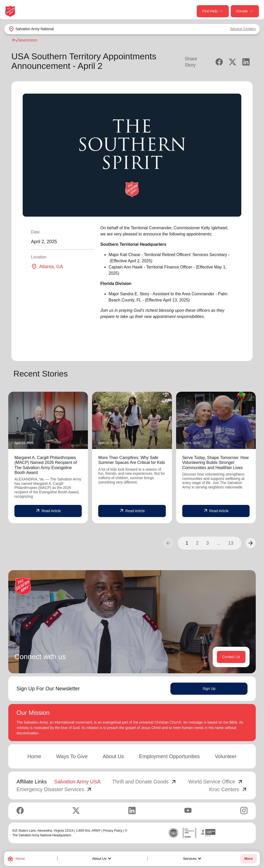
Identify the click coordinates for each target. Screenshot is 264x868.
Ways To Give (72, 756)
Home (34, 756)
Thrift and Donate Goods (145, 782)
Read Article (48, 511)
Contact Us (231, 657)
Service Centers (243, 29)
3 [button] (208, 543)
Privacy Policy (113, 831)
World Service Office (216, 782)
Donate (245, 11)
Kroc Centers (228, 789)
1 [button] (187, 543)
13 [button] (231, 543)
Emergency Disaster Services (54, 789)
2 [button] (197, 543)
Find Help (213, 11)
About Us (102, 859)
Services (193, 859)
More (249, 859)
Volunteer (226, 756)
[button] (251, 543)
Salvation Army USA (77, 782)
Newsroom (24, 40)
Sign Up (209, 689)
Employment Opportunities (169, 756)
